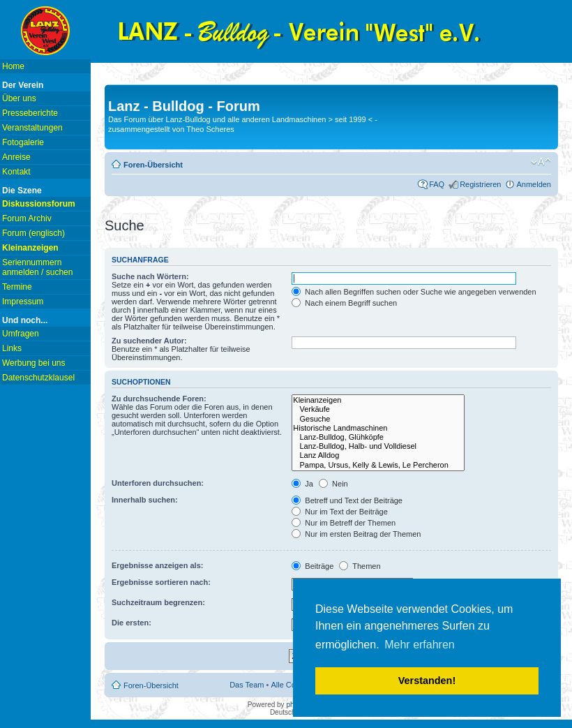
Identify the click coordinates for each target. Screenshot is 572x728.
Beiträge (313, 566)
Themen (360, 566)
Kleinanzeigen (378, 400)
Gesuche (378, 419)
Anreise (16, 157)
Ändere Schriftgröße (541, 162)
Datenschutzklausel (38, 378)
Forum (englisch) (33, 233)
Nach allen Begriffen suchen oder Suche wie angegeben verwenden (414, 292)
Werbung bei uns (34, 363)
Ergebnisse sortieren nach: (161, 582)
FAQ (437, 184)
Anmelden (534, 184)
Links (12, 348)
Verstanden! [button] (427, 681)
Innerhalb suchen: (145, 500)
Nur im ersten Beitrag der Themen (356, 534)
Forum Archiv (27, 218)
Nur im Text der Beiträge (339, 512)
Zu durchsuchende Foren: (159, 399)
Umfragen (21, 334)
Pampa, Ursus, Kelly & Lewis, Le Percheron (378, 465)
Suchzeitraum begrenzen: (158, 602)
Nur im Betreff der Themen (344, 523)
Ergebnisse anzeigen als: (157, 565)
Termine (17, 287)
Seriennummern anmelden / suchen (37, 267)
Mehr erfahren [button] (420, 645)
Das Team (247, 685)
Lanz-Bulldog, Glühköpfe (378, 437)
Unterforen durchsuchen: (158, 483)
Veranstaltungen (32, 128)
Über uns (19, 98)
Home (13, 66)
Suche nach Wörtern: (150, 276)
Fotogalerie (23, 142)
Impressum (23, 302)
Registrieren (480, 184)
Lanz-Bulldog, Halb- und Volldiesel (378, 446)
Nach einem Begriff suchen (344, 303)
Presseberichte (30, 113)
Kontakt (16, 172)
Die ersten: (131, 623)
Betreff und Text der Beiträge (347, 500)
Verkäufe (378, 409)
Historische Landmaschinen (378, 428)
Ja (302, 484)
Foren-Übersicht (153, 165)
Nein (333, 484)
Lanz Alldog (378, 455)
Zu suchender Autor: (149, 341)
